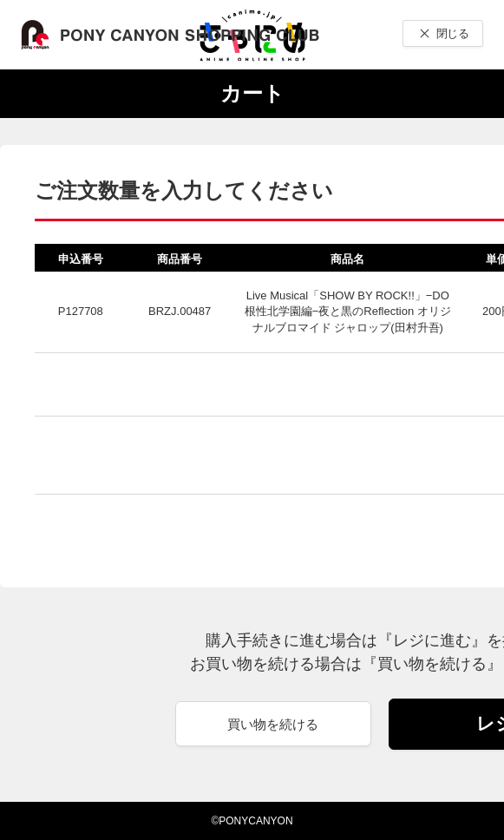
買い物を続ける (273, 724)
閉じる (452, 33)
